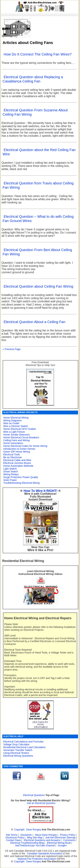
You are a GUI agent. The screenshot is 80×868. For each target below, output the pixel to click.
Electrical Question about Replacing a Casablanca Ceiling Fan (33, 79)
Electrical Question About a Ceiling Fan (35, 322)
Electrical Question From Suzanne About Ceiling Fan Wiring (35, 112)
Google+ (62, 846)
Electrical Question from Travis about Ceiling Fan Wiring (38, 185)
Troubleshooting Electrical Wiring (22, 483)
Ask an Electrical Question (41, 803)
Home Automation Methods (18, 466)
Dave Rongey (34, 830)
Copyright (19, 830)
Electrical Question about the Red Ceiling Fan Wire (39, 152)
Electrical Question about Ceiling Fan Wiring (38, 286)
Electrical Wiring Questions (18, 756)
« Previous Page (12, 349)
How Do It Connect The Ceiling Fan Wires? (38, 54)
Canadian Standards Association (45, 854)
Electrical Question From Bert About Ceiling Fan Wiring (37, 252)
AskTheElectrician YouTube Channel (35, 846)
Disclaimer (26, 835)
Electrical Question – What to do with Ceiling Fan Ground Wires (38, 219)
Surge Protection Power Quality (21, 477)
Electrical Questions (34, 795)
